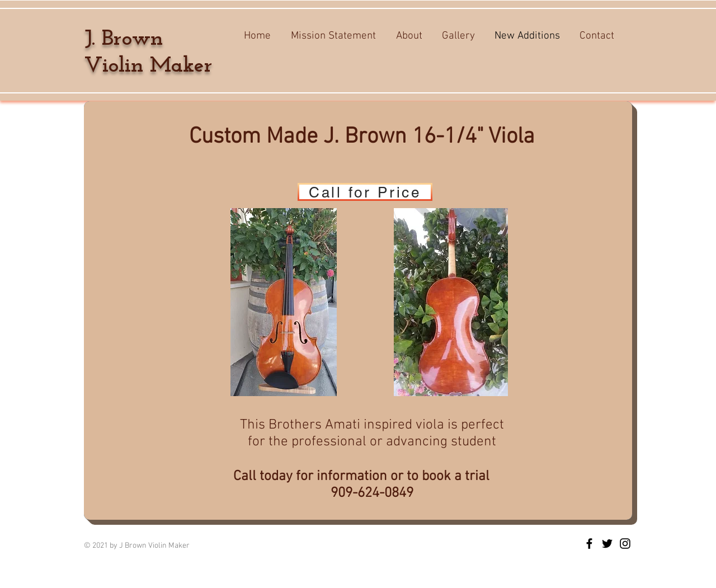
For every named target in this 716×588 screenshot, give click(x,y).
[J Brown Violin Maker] (589, 544)
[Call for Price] (365, 192)
